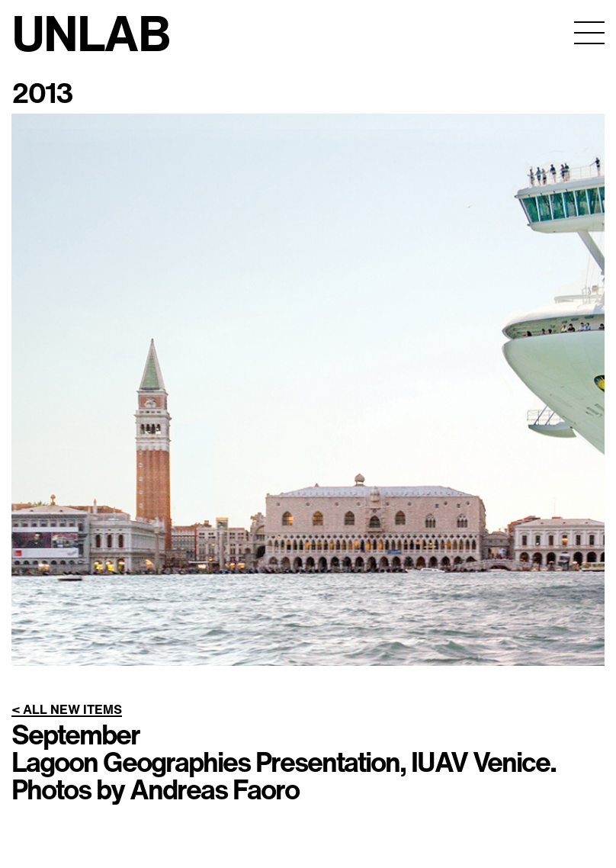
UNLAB (91, 32)
